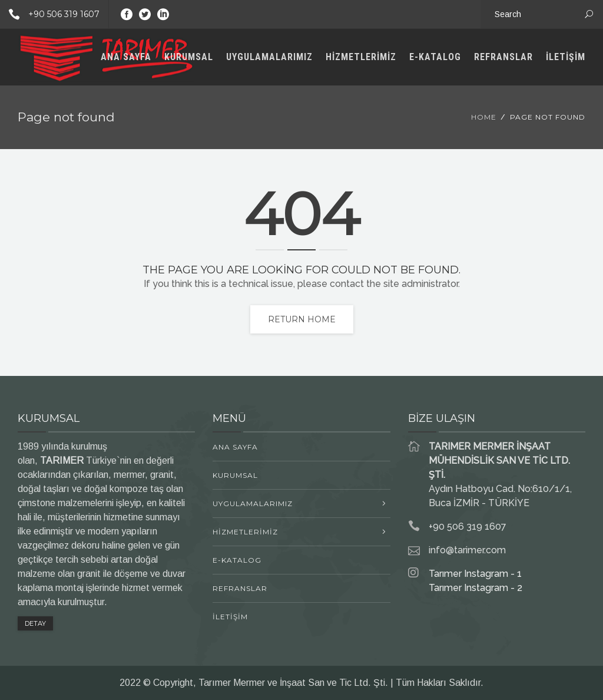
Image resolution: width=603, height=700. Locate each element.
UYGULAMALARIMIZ (269, 57)
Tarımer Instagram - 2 (476, 588)
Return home (302, 319)
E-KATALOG (435, 57)
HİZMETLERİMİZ (361, 57)
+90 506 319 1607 (50, 14)
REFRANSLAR (503, 57)
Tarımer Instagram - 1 (475, 574)
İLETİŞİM (566, 57)
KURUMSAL (189, 57)
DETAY (35, 623)
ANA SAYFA (126, 57)
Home (484, 117)
